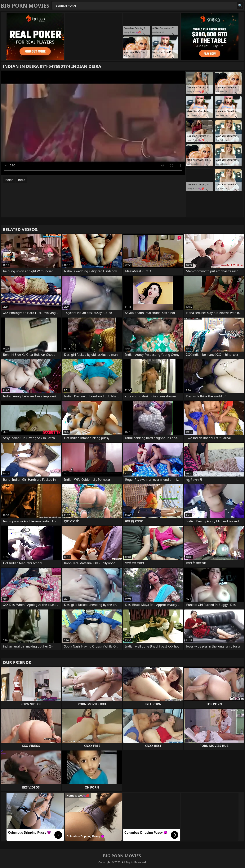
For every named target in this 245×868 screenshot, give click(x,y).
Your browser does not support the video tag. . (93, 123)
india (22, 180)
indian (9, 180)
